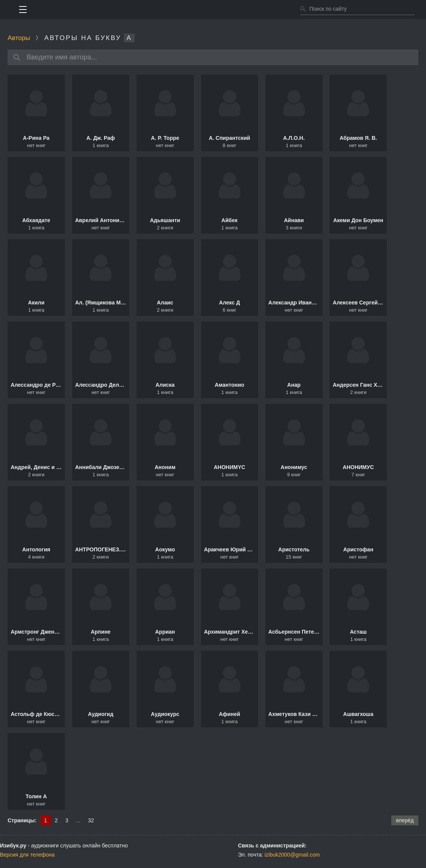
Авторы (19, 38)
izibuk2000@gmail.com (292, 855)
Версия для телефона (27, 855)
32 (91, 820)
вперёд (405, 820)
